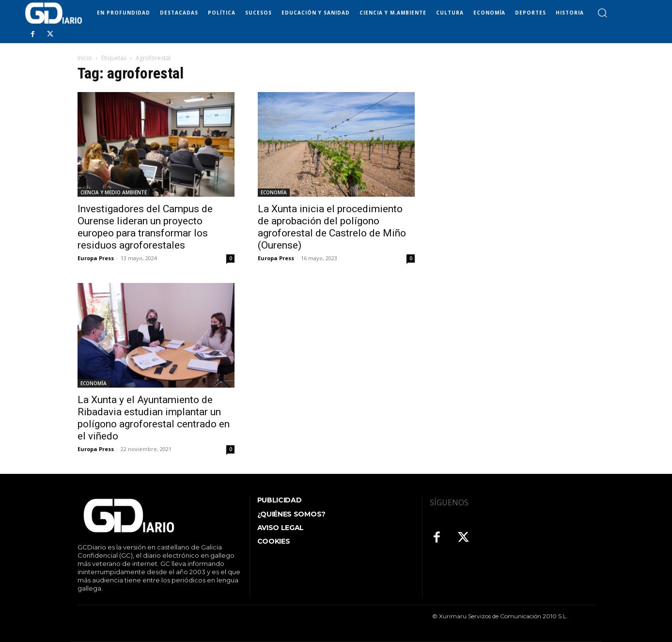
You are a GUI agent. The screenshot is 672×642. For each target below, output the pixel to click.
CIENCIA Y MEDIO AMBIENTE (114, 192)
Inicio (85, 58)
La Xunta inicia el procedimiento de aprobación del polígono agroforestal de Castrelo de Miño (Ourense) (332, 227)
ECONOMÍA (274, 192)
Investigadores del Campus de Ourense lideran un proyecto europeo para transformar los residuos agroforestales (145, 227)
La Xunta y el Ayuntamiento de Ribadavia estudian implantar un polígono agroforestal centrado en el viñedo (154, 418)
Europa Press (96, 258)
